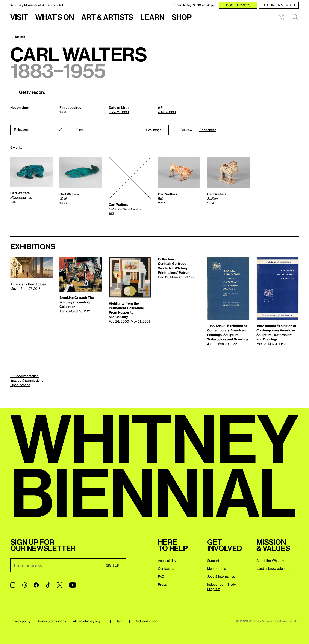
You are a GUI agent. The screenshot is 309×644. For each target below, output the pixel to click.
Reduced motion (144, 621)
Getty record (28, 92)
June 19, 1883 (119, 112)
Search (295, 17)
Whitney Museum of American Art (37, 5)
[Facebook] (36, 585)
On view (180, 130)
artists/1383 (167, 112)
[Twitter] (60, 585)
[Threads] (25, 585)
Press (162, 584)
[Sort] (38, 130)
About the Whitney (270, 561)
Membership (217, 568)
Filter (80, 130)
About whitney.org (86, 621)
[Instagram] (13, 585)
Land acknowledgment (273, 568)
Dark (116, 621)
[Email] (55, 565)
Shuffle (281, 17)
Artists (20, 37)
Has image (148, 130)
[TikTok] (48, 585)
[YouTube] (73, 585)
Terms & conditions (52, 621)
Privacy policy (20, 621)
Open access (20, 385)
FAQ (161, 576)
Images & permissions (27, 380)
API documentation (24, 376)
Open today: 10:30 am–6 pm (195, 5)
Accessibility (167, 561)
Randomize (208, 130)
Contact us (166, 568)
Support (213, 561)
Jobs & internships (221, 576)
